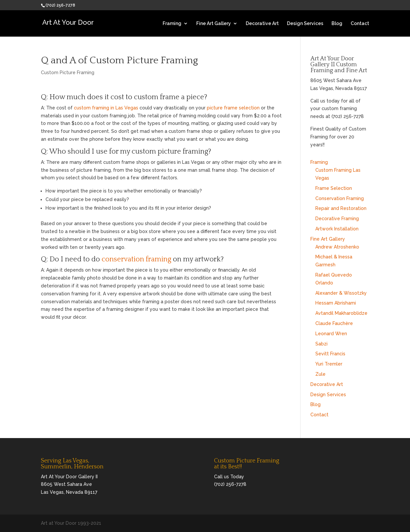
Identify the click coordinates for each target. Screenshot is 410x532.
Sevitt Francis (330, 354)
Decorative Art (262, 24)
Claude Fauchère (334, 323)
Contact (360, 24)
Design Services (305, 24)
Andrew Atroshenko (337, 247)
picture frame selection (233, 108)
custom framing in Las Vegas (106, 108)
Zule (320, 374)
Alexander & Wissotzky (341, 293)
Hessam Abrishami (336, 303)
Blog (337, 24)
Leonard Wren (331, 334)
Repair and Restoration (341, 208)
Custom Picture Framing (68, 73)
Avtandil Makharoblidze (341, 313)
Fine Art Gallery (214, 24)
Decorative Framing (337, 219)
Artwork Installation (337, 229)
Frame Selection (334, 188)
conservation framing (136, 259)
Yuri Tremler (329, 364)
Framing (172, 24)
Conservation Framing (340, 198)
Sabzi (321, 344)
